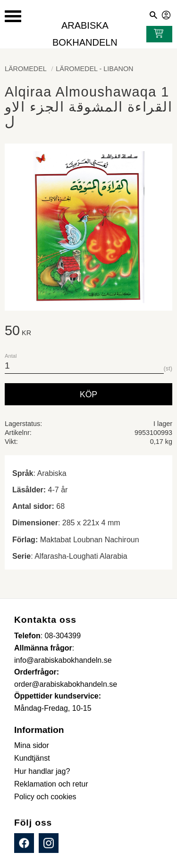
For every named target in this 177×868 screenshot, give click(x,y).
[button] (13, 16)
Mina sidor (167, 14)
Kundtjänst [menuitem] (32, 758)
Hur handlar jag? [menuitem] (42, 771)
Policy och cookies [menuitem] (45, 797)
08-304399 (63, 636)
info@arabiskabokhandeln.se (63, 660)
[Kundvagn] (157, 34)
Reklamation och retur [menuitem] (51, 784)
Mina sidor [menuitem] (32, 745)
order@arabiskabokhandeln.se (66, 684)
